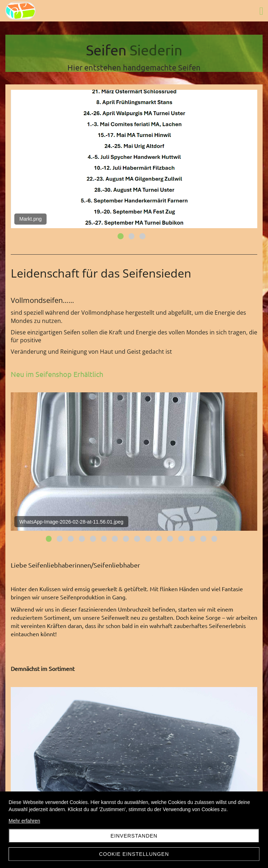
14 (192, 539)
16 (214, 539)
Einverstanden (134, 836)
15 (203, 539)
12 (170, 539)
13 (181, 539)
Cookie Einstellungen (134, 854)
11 (159, 539)
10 (148, 539)
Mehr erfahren (24, 821)
